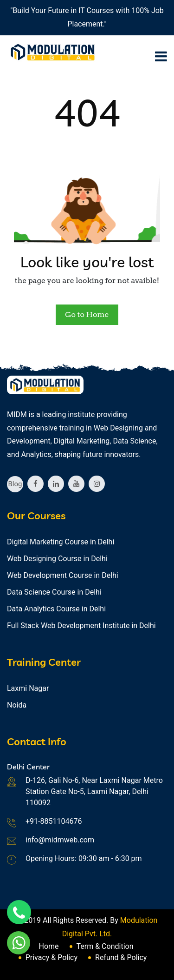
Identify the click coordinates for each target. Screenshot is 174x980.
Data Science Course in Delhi (54, 592)
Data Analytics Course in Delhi (56, 609)
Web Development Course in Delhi (63, 575)
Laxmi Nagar (28, 688)
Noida (17, 705)
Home (48, 946)
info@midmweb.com (60, 840)
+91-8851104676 (54, 821)
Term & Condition (105, 946)
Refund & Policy (121, 957)
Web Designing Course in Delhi (57, 559)
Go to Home (87, 315)
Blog (15, 484)
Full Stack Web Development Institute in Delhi (81, 626)
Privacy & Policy (52, 957)
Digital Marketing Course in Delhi (61, 542)
